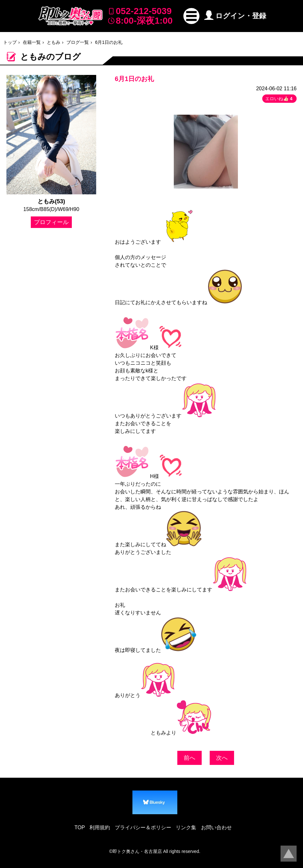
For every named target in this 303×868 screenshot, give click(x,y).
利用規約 (100, 827)
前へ (189, 758)
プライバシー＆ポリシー (143, 827)
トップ (10, 42)
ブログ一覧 (78, 42)
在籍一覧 (32, 42)
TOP (80, 827)
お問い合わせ (216, 827)
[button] (191, 16)
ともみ (54, 42)
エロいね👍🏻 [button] (279, 99)
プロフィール (51, 222)
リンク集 (186, 827)
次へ (222, 758)
